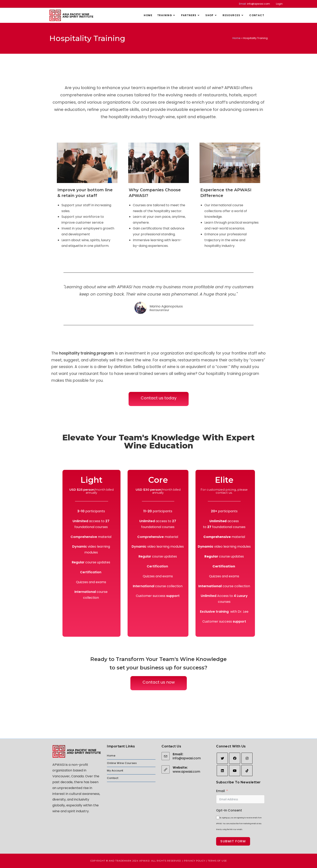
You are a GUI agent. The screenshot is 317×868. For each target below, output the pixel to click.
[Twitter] (222, 758)
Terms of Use (217, 861)
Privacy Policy (195, 861)
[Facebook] (235, 758)
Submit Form (233, 841)
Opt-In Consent (229, 810)
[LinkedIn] (222, 771)
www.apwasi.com (186, 772)
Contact (113, 778)
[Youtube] (235, 771)
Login (279, 4)
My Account (115, 771)
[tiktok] (247, 771)
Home (237, 38)
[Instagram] (247, 758)
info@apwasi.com (258, 4)
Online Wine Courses (122, 763)
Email (220, 791)
